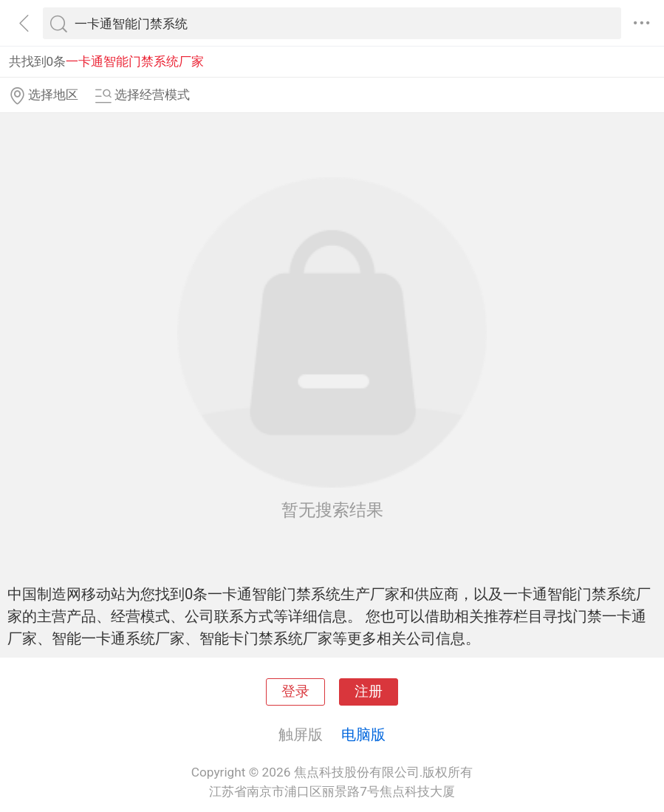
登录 (295, 692)
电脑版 (363, 734)
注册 (369, 692)
